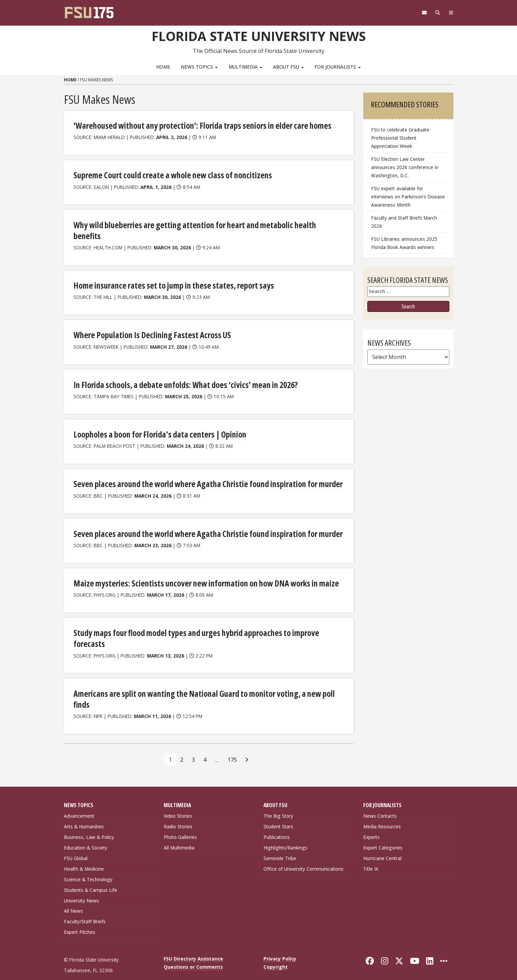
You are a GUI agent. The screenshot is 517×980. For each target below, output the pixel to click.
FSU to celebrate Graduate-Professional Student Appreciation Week (401, 138)
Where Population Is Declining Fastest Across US (151, 324)
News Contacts (380, 804)
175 (232, 748)
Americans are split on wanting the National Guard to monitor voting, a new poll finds (201, 687)
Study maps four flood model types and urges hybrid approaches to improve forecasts (194, 627)
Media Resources (382, 815)
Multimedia (246, 67)
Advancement (79, 804)
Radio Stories (178, 815)
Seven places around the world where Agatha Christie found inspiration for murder (205, 473)
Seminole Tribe (280, 847)
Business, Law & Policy (89, 825)
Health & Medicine (84, 857)
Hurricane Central (382, 847)
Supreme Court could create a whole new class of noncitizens (171, 175)
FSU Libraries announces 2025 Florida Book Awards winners (404, 243)
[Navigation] (451, 13)
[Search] (437, 13)
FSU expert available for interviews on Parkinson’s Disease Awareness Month (408, 197)
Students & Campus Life (91, 878)
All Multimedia (179, 836)
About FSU (288, 67)
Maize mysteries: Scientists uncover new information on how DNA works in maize (203, 572)
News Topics (199, 67)
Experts (371, 825)
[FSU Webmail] (423, 13)
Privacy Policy (280, 947)
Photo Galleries (180, 825)
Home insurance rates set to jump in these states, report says (171, 274)
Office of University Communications (303, 857)
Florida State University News (258, 36)
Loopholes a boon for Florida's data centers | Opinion (159, 423)
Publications (277, 825)
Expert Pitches (80, 920)
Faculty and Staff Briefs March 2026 (404, 222)
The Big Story (278, 804)
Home (163, 67)
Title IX (371, 857)
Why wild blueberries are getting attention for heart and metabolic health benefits (206, 225)
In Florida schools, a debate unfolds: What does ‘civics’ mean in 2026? (183, 374)
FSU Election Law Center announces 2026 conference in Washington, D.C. (405, 167)
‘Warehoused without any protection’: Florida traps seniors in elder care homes (200, 126)
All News (73, 899)
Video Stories (178, 804)
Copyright (276, 955)
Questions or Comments (193, 955)
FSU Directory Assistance (193, 947)
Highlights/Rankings (285, 836)
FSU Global (76, 847)
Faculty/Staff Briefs (85, 910)
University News (81, 889)
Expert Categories (383, 836)
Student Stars (278, 815)
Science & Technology (88, 867)
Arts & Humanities (84, 815)
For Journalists (338, 67)
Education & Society (86, 836)
